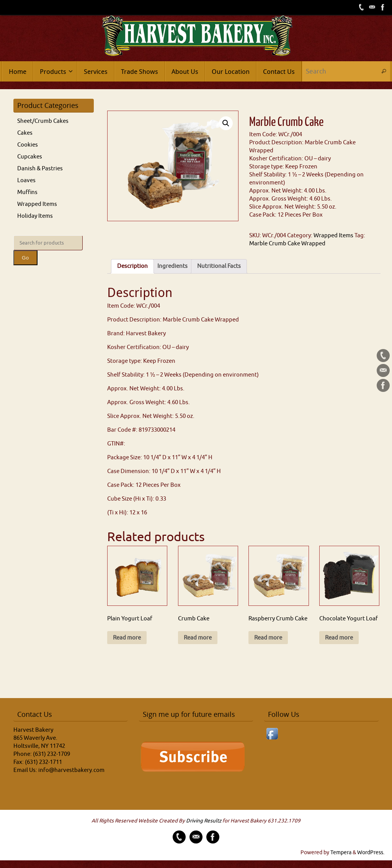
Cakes (25, 133)
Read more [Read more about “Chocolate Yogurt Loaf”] (339, 638)
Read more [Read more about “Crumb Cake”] (198, 638)
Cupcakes (30, 157)
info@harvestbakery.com (71, 770)
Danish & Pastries (40, 169)
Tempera (341, 852)
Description (132, 266)
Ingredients (172, 266)
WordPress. (371, 852)
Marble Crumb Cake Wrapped (287, 244)
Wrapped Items (333, 236)
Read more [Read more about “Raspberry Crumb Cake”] (268, 638)
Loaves (26, 180)
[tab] (132, 266)
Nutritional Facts (219, 266)
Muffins (27, 192)
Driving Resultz (204, 821)
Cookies (28, 145)
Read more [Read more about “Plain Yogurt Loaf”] (127, 638)
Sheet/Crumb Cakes (43, 121)
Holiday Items (35, 216)
